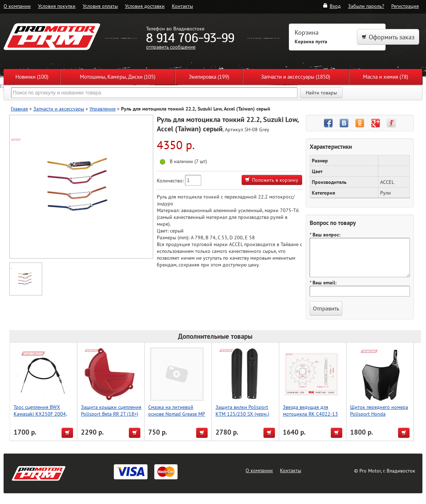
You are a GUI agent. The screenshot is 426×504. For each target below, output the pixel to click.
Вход (332, 6)
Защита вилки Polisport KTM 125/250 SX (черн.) (242, 410)
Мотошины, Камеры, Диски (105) (118, 77)
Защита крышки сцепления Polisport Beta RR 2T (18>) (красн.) (111, 414)
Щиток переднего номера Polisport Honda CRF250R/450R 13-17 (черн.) (379, 417)
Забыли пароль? (366, 6)
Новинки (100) (32, 77)
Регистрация (405, 6)
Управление (103, 109)
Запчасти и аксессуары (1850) (296, 77)
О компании (17, 6)
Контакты (182, 6)
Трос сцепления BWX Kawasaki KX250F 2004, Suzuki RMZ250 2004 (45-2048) (42, 417)
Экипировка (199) (209, 77)
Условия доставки (145, 6)
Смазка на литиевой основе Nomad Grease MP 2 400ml (177, 414)
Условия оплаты (100, 6)
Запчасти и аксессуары (59, 109)
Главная (19, 109)
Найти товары (321, 93)
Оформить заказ (388, 37)
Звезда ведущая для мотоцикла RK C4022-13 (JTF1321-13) (310, 414)
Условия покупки (57, 6)
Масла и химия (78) (386, 77)
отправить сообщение (171, 47)
